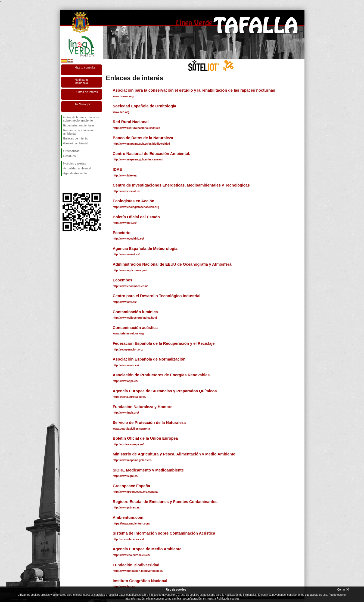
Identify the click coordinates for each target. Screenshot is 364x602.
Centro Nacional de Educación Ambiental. (152, 154)
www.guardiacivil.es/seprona (131, 429)
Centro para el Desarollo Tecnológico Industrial (157, 296)
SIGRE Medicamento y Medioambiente (148, 470)
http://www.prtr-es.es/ (127, 508)
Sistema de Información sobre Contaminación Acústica (164, 533)
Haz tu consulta (85, 67)
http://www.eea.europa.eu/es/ (131, 555)
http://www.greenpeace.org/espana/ (136, 492)
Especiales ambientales (79, 125)
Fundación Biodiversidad (136, 565)
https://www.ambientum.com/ (132, 524)
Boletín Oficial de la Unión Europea (145, 438)
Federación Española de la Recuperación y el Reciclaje (164, 343)
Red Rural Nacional (131, 122)
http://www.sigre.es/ (126, 476)
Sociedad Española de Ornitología (145, 106)
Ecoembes (123, 280)
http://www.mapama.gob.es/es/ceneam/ (138, 159)
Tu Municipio (83, 104)
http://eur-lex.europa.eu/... (129, 444)
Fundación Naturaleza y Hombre (143, 407)
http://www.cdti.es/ (125, 302)
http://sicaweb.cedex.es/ (128, 539)
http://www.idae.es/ (125, 176)
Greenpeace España (132, 486)
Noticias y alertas (75, 163)
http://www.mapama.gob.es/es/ (133, 460)
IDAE (117, 169)
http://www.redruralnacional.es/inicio (137, 128)
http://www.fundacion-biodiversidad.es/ (138, 571)
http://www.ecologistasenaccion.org (136, 207)
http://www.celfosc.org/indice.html (135, 318)
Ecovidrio (122, 233)
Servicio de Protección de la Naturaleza (149, 423)
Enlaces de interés (76, 138)
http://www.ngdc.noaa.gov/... (131, 270)
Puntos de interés (86, 92)
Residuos (70, 156)
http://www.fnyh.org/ (126, 413)
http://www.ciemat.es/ (127, 191)
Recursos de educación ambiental (79, 132)
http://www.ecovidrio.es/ (128, 239)
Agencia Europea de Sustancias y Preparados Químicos (165, 391)
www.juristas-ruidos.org (128, 333)
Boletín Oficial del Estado (136, 217)
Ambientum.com (128, 517)
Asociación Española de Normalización (149, 359)
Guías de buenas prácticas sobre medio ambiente (81, 119)
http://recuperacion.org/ (128, 350)
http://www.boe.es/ (125, 223)
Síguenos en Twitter (73, 184)
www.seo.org (121, 112)
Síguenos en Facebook (64, 184)
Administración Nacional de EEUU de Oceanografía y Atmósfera (172, 264)
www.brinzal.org (123, 96)
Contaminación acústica (135, 328)
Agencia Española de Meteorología (145, 249)
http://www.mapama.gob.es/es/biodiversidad (141, 144)
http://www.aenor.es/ (126, 365)
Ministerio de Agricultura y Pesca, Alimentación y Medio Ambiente (174, 454)
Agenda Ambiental (75, 173)
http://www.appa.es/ (126, 381)
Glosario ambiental (76, 143)
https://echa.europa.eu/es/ (130, 397)
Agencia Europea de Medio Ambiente (147, 549)
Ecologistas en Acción (134, 201)
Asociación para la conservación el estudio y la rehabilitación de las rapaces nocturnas (194, 90)
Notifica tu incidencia (81, 81)
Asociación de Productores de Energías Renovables (161, 375)
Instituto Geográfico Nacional (140, 581)
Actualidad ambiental (77, 168)
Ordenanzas (71, 151)
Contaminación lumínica (135, 312)
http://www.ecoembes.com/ (130, 286)
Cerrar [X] (343, 590)
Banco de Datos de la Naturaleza (143, 138)
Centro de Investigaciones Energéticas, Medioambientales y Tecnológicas (181, 185)
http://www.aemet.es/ (126, 254)
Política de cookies (228, 599)
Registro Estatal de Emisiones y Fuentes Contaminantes (165, 502)
